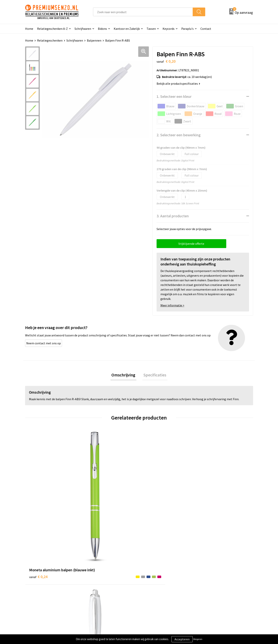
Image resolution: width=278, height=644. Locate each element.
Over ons (93, 565)
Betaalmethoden (155, 583)
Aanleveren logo (155, 571)
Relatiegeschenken (50, 40)
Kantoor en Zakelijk (127, 29)
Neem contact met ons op (44, 343)
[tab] (125, 376)
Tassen (151, 29)
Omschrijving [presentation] (125, 375)
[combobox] (143, 12)
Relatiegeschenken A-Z (52, 29)
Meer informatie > (172, 305)
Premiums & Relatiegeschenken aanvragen (108, 586)
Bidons (102, 29)
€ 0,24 (38, 500)
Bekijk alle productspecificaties (178, 84)
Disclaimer (207, 583)
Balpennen (94, 40)
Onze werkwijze (154, 577)
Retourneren (152, 589)
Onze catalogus (98, 571)
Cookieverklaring (211, 571)
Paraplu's (187, 29)
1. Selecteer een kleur (174, 96)
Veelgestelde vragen (101, 577)
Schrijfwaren (83, 29)
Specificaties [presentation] (154, 375)
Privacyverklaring (212, 577)
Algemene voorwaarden (216, 565)
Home (29, 29)
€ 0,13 (95, 506)
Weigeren (198, 639)
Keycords (169, 29)
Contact (206, 29)
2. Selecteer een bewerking (179, 135)
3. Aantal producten (173, 216)
